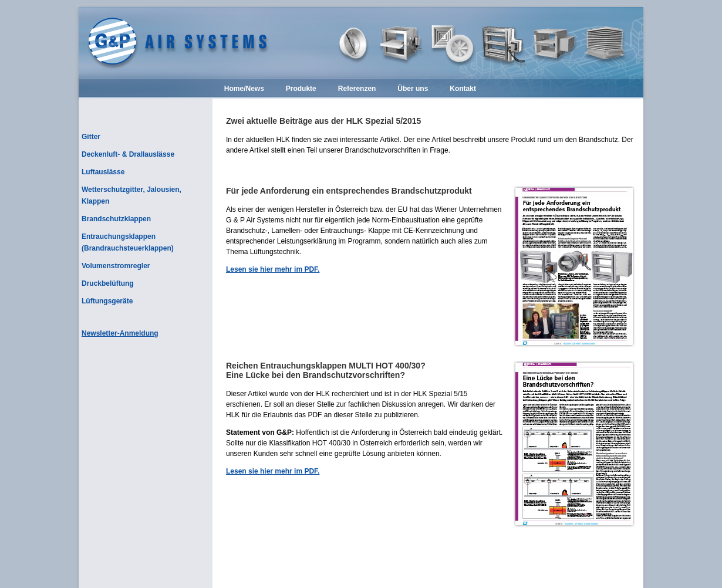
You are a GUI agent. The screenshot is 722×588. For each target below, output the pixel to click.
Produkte (301, 89)
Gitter (91, 137)
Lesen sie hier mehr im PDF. (273, 269)
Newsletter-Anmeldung (120, 333)
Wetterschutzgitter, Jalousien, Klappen (131, 195)
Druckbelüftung (108, 283)
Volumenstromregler (116, 266)
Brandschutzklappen (116, 219)
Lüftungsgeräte (107, 301)
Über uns (413, 89)
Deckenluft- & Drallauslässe (128, 154)
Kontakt (463, 89)
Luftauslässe (103, 172)
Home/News (244, 89)
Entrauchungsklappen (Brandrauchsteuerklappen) (128, 242)
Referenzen (357, 89)
